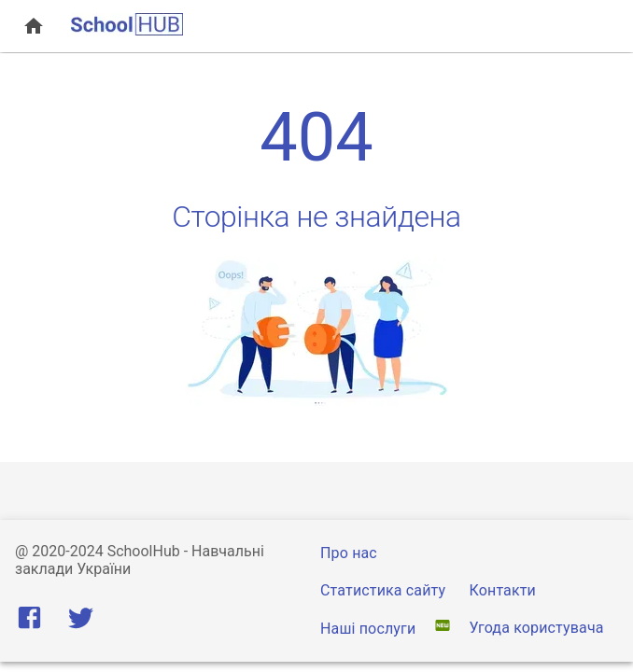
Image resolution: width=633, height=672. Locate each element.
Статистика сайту (383, 590)
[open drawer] (34, 26)
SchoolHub (144, 551)
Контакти (503, 590)
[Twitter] (81, 622)
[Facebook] (33, 622)
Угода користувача (537, 628)
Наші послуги (370, 629)
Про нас (349, 553)
